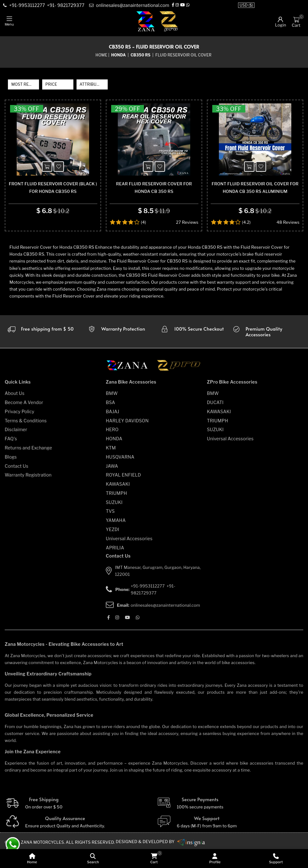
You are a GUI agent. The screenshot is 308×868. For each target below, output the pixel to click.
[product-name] (53, 148)
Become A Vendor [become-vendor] (24, 420)
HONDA (114, 457)
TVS (110, 529)
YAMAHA (116, 538)
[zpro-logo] (169, 21)
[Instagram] (180, 5)
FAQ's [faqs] (11, 457)
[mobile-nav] (9, 21)
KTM (111, 466)
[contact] (28, 6)
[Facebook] (176, 5)
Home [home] (101, 55)
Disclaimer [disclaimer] (16, 447)
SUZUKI (114, 520)
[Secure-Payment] (230, 821)
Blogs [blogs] (11, 475)
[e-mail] (131, 6)
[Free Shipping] (78, 821)
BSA (110, 420)
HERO (112, 447)
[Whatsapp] (191, 5)
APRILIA (115, 565)
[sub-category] (141, 55)
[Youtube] (185, 5)
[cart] (154, 859)
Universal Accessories (129, 556)
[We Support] (230, 840)
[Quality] (78, 840)
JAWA (112, 484)
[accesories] (268, 350)
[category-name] (119, 55)
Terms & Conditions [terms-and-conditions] (26, 438)
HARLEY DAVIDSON (127, 438)
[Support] (276, 859)
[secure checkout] (192, 350)
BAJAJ (113, 429)
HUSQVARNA (120, 475)
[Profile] (215, 859)
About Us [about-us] (15, 411)
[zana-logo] (146, 21)
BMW (112, 411)
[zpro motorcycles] (178, 385)
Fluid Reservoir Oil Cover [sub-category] (183, 55)
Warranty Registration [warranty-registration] (28, 493)
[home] (32, 859)
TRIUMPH (116, 511)
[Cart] (296, 19)
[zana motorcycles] (130, 385)
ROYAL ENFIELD (123, 493)
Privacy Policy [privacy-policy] (20, 429)
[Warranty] (40, 350)
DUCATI (215, 420)
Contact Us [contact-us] (17, 484)
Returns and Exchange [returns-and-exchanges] (28, 466)
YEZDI (113, 547)
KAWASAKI (118, 502)
